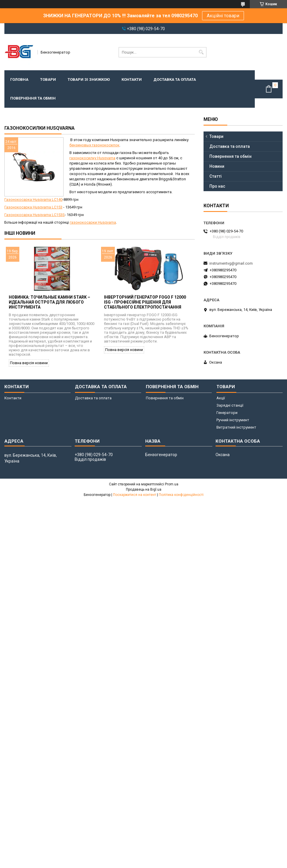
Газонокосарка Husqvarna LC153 (33, 207)
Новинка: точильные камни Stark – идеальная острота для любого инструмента (49, 302)
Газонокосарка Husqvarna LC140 (33, 200)
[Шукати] (201, 52)
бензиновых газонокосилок (94, 145)
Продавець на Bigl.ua (144, 489)
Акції (221, 398)
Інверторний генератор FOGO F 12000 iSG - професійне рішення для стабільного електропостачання (145, 302)
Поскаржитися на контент (135, 495)
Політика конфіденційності (181, 495)
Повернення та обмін (33, 98)
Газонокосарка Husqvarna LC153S (35, 215)
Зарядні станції (230, 405)
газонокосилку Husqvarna (92, 158)
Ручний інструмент (233, 420)
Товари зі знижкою (89, 79)
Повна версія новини (29, 363)
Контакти (132, 79)
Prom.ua (172, 484)
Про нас (217, 186)
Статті (216, 176)
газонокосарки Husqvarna (93, 222)
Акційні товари (223, 16)
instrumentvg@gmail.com (231, 263)
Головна (19, 79)
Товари (48, 79)
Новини (217, 166)
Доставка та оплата (175, 79)
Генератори (227, 413)
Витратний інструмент (236, 427)
